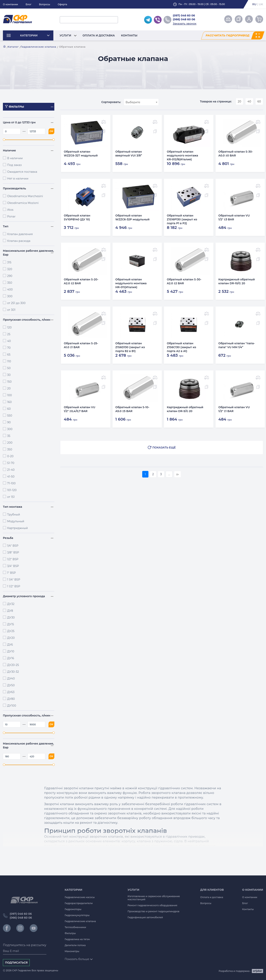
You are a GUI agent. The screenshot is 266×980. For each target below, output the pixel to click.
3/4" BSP (13, 566)
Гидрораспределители (79, 903)
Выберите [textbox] (133, 102)
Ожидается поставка (22, 172)
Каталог (13, 47)
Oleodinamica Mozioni (23, 203)
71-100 (11, 483)
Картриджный (17, 528)
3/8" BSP (13, 552)
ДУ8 (10, 611)
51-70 (11, 463)
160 (10, 402)
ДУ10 (11, 651)
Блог (29, 4)
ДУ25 (11, 631)
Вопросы (45, 4)
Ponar (11, 216)
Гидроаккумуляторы (77, 915)
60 (9, 409)
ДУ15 (11, 624)
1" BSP (12, 573)
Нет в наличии (18, 179)
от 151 (11, 497)
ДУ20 (11, 638)
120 (9, 327)
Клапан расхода (19, 241)
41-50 (11, 477)
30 (9, 375)
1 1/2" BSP (14, 586)
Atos (10, 210)
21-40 (11, 470)
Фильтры (70, 933)
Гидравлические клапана (39, 47)
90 (9, 422)
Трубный (14, 514)
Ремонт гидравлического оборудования (152, 905)
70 (9, 348)
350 (10, 283)
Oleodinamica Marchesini (25, 196)
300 (10, 296)
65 (9, 355)
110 (9, 361)
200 (10, 443)
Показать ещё (164, 445)
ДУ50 (11, 685)
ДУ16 (11, 658)
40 (9, 341)
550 (10, 416)
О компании (10, 4)
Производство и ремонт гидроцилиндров (154, 911)
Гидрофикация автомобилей (145, 917)
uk (261, 4)
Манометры (72, 951)
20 (9, 388)
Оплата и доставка (99, 35)
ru (254, 4)
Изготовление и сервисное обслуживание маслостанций (154, 898)
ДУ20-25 (13, 665)
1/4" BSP (13, 546)
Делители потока (75, 945)
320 (10, 269)
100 (10, 395)
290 (10, 276)
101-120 (12, 490)
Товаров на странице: (216, 101)
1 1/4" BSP (14, 580)
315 (9, 262)
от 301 (11, 310)
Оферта (62, 4)
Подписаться (16, 963)
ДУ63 (11, 692)
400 (10, 289)
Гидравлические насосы (80, 897)
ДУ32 (11, 604)
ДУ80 (11, 699)
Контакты (129, 35)
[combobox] (141, 102)
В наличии (15, 158)
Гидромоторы (73, 909)
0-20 (10, 456)
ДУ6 (10, 645)
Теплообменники (75, 927)
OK (52, 131)
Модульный (16, 521)
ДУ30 (11, 618)
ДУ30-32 (13, 672)
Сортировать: (111, 102)
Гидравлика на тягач (77, 939)
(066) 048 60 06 (184, 19)
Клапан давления (20, 234)
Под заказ (14, 165)
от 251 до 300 (16, 303)
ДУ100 (12, 706)
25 (9, 334)
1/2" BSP (13, 559)
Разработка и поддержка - (241, 971)
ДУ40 (11, 679)
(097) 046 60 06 (184, 15)
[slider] (4, 140)
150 (9, 382)
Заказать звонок (185, 24)
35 (9, 436)
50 (9, 368)
